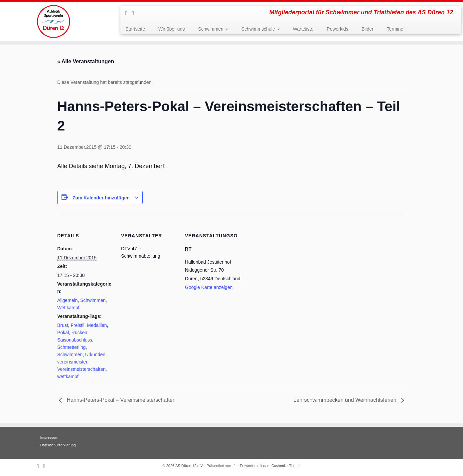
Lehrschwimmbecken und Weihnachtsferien (346, 400)
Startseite (135, 29)
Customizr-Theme (286, 466)
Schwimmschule (261, 29)
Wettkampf (68, 308)
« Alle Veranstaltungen (86, 61)
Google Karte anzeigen (209, 287)
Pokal (63, 333)
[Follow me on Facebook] (135, 13)
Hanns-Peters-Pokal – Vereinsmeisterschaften (120, 400)
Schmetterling (72, 347)
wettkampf (68, 376)
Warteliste (303, 29)
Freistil (77, 325)
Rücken (79, 333)
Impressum (49, 437)
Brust (63, 325)
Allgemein (67, 300)
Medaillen (97, 325)
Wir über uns (171, 29)
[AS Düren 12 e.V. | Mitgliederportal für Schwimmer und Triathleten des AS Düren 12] (53, 21)
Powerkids (337, 29)
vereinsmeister (72, 362)
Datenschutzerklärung (58, 445)
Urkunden (95, 355)
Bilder (368, 29)
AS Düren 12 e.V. (189, 466)
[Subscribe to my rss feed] (129, 13)
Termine (395, 29)
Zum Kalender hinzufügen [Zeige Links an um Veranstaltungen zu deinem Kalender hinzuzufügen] (101, 198)
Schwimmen (213, 29)
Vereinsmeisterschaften (81, 369)
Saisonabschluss (75, 340)
